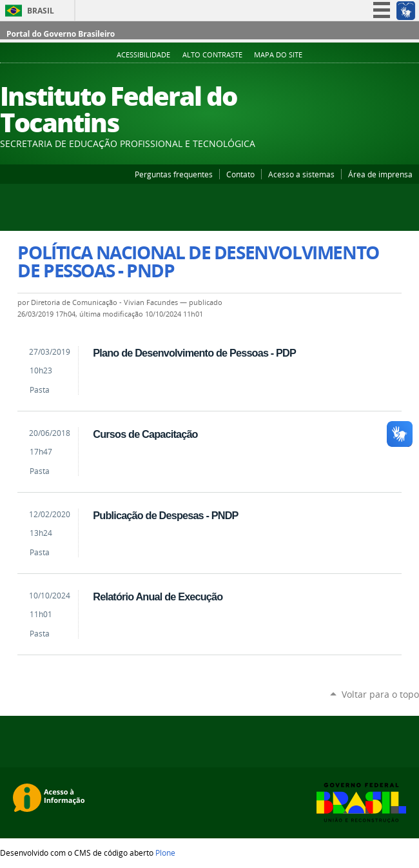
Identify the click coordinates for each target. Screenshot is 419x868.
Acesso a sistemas (301, 174)
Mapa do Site (278, 55)
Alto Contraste (212, 55)
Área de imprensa (380, 174)
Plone (165, 853)
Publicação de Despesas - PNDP (165, 515)
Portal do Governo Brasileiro (61, 34)
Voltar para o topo (380, 694)
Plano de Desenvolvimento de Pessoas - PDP (194, 353)
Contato (240, 174)
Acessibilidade (143, 55)
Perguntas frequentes (174, 174)
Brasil (41, 11)
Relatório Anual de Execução (158, 597)
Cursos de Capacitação (145, 434)
